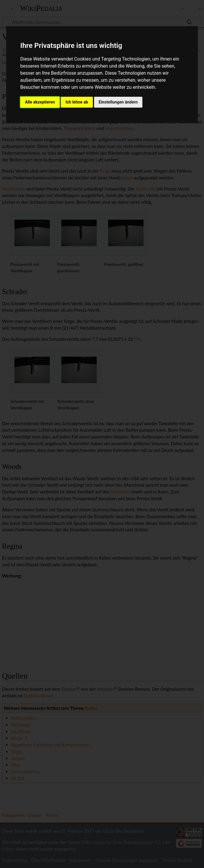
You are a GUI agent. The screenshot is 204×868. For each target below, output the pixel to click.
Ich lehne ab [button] (77, 102)
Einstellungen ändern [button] (118, 102)
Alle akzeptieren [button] (40, 102)
